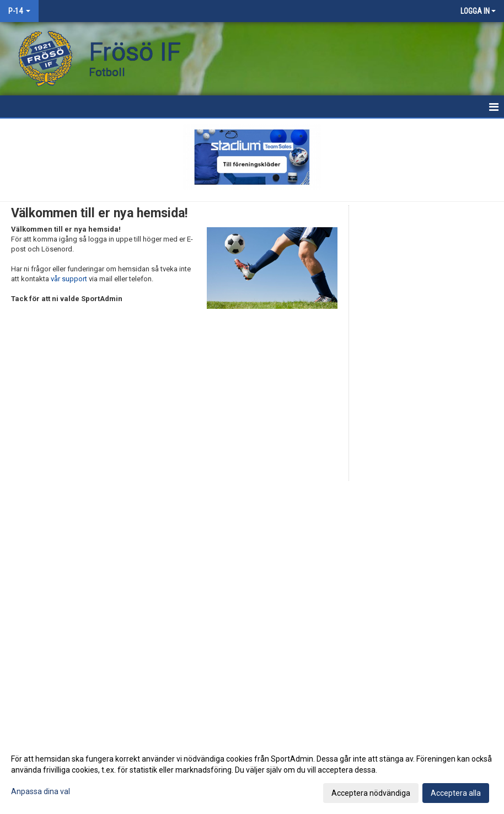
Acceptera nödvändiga (371, 793)
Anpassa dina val (41, 791)
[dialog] (252, 775)
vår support (69, 279)
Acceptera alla (456, 793)
